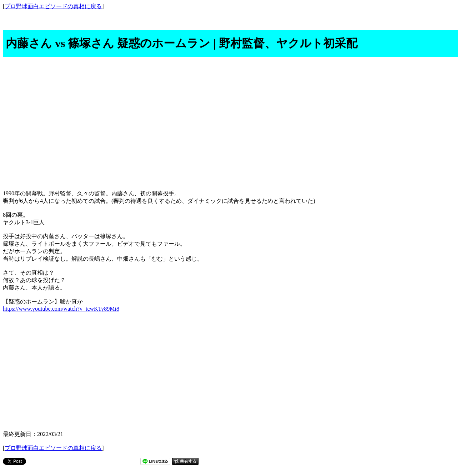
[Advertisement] (231, 121)
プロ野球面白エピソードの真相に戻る (53, 6)
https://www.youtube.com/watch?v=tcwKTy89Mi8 (61, 309)
